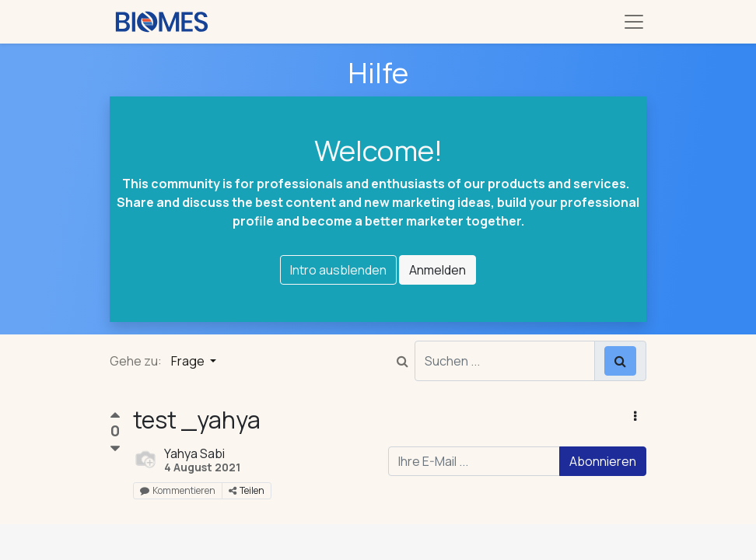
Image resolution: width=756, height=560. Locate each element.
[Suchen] (620, 361)
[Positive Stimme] (115, 417)
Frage (189, 361)
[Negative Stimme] (115, 449)
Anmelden (437, 270)
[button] (635, 416)
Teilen (247, 490)
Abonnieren (603, 461)
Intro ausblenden (338, 270)
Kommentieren (178, 490)
